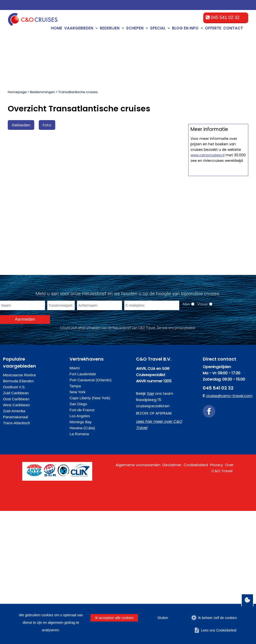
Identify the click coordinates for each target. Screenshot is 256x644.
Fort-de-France (82, 543)
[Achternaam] (99, 438)
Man (186, 437)
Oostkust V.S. (14, 520)
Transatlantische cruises (78, 92)
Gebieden (21, 125)
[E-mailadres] (152, 438)
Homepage (17, 92)
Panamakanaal (15, 550)
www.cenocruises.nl (207, 377)
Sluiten (163, 618)
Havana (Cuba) (82, 561)
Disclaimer (172, 598)
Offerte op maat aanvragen (218, 255)
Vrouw (203, 437)
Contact (233, 28)
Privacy (216, 598)
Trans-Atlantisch (16, 556)
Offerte (213, 28)
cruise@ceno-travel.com (229, 529)
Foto (47, 125)
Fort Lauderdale (83, 507)
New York (77, 525)
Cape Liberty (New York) (90, 531)
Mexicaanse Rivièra (19, 508)
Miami (74, 501)
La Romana (79, 567)
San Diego (78, 537)
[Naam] (22, 438)
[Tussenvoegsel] (61, 438)
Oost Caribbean (16, 532)
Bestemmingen (42, 92)
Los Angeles (80, 549)
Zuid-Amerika (14, 544)
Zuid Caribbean (16, 526)
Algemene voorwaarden (138, 598)
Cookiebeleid (196, 598)
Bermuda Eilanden (18, 514)
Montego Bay (80, 555)
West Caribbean (16, 538)
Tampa (75, 519)
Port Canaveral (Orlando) (90, 513)
